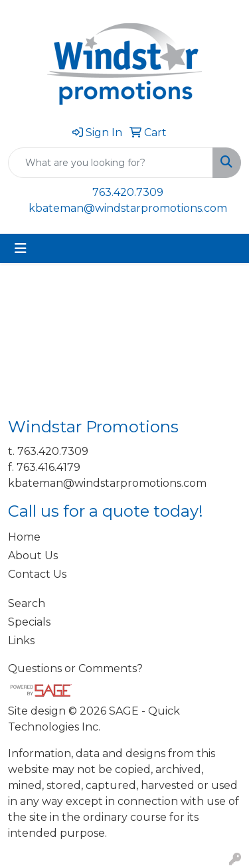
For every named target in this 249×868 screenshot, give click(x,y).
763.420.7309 (128, 192)
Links (21, 641)
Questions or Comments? (75, 668)
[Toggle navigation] (21, 248)
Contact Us (37, 574)
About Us (33, 556)
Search (27, 603)
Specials (29, 622)
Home (24, 537)
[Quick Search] (111, 163)
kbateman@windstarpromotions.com (128, 208)
